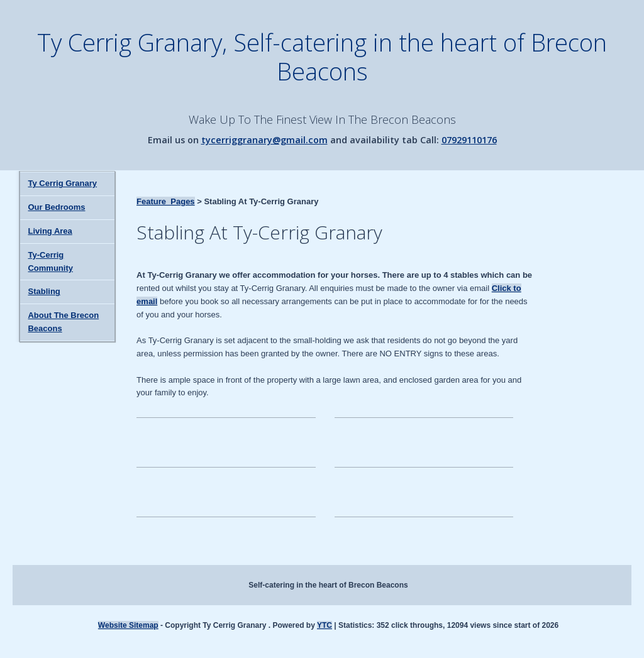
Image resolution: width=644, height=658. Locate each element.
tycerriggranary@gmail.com (264, 140)
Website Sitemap (128, 625)
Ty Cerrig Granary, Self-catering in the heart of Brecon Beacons (322, 57)
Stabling (44, 291)
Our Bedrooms (56, 207)
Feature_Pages (166, 201)
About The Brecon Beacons (63, 322)
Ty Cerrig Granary (62, 183)
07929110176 (469, 140)
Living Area (50, 231)
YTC (325, 625)
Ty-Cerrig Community (50, 261)
